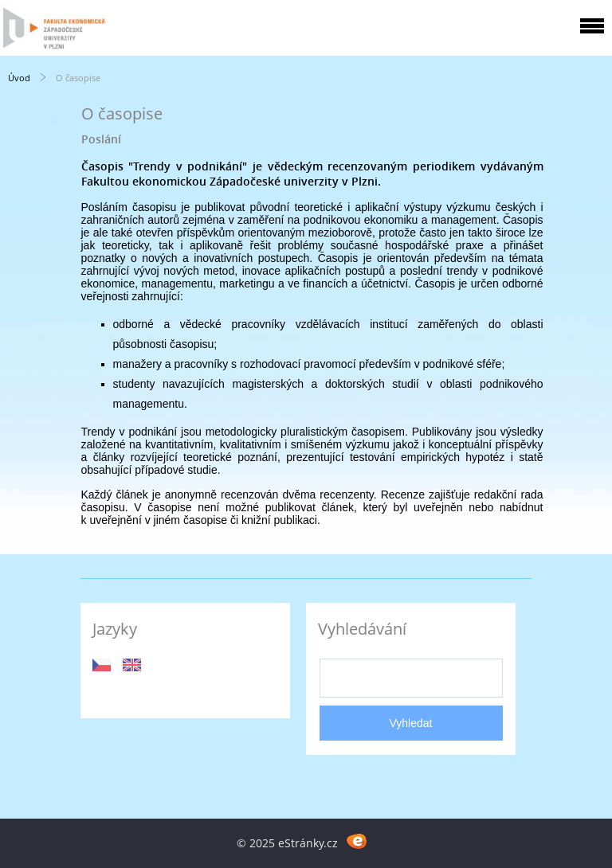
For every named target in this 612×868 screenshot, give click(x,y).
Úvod (19, 78)
